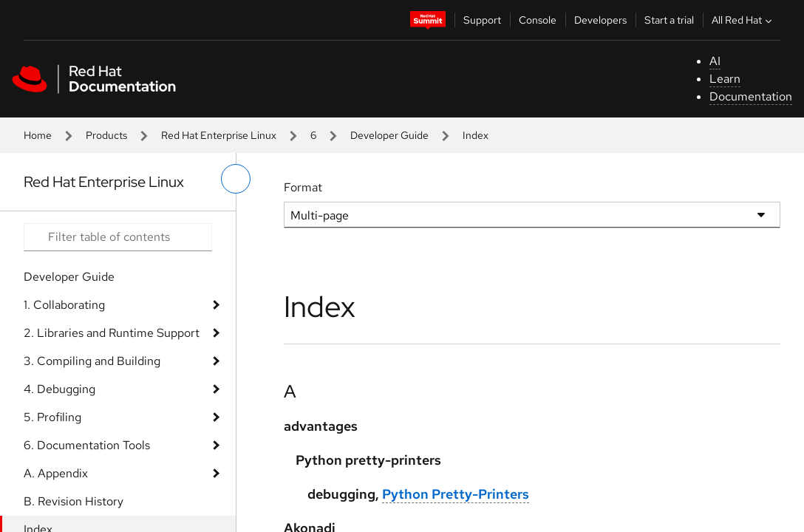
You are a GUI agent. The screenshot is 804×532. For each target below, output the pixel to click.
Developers (600, 20)
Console (538, 20)
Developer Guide (389, 135)
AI (715, 61)
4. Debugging (59, 389)
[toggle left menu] (236, 179)
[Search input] (118, 237)
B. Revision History (74, 501)
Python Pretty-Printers (456, 494)
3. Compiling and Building (92, 361)
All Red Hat (743, 20)
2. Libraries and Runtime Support (112, 333)
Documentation (751, 96)
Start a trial (669, 20)
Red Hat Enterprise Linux (219, 135)
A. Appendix (56, 473)
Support (482, 20)
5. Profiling (52, 417)
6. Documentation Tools (87, 445)
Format (303, 187)
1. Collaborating (64, 305)
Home (38, 135)
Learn (725, 79)
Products (106, 135)
